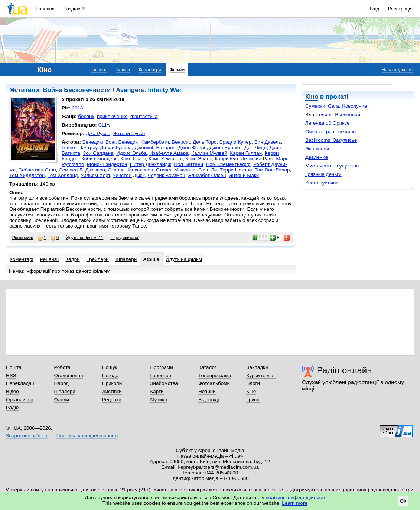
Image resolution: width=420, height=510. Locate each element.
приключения (112, 116)
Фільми (177, 70)
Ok (403, 501)
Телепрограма (215, 375)
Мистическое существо (332, 166)
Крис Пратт (133, 159)
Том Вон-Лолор (272, 170)
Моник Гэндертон (107, 164)
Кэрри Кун (226, 159)
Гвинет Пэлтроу (79, 148)
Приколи (112, 383)
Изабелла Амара (169, 153)
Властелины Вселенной (333, 115)
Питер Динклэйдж (151, 164)
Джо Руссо (98, 133)
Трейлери (98, 259)
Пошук (110, 367)
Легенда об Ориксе (327, 123)
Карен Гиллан (246, 153)
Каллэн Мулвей (209, 153)
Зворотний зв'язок (27, 436)
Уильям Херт (95, 175)
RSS (11, 375)
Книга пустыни (322, 183)
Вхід (375, 9)
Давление (317, 157)
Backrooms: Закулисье (331, 140)
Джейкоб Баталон (155, 148)
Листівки (112, 391)
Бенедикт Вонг (99, 142)
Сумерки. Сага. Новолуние (336, 106)
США (104, 125)
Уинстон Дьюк (128, 175)
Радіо (12, 407)
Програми (161, 367)
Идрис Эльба (131, 153)
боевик (86, 116)
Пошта (14, 367)
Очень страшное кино (331, 132)
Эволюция (317, 149)
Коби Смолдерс (100, 159)
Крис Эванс (199, 159)
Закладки (257, 367)
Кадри (73, 259)
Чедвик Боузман (166, 175)
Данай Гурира (116, 148)
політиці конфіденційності (296, 498)
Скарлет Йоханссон (130, 170)
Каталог (207, 367)
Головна (45, 9)
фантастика (144, 116)
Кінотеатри (150, 70)
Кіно (312, 97)
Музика (158, 400)
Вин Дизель (268, 142)
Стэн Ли (208, 170)
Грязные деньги (323, 174)
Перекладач (20, 383)
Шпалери (126, 259)
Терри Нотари (236, 170)
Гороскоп (160, 375)
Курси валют (261, 375)
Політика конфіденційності (87, 436)
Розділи (72, 9)
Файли (61, 400)
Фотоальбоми (214, 383)
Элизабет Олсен (207, 175)
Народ (61, 383)
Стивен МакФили (176, 170)
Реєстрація (400, 9)
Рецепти (112, 400)
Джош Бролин (225, 148)
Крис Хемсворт (166, 159)
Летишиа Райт (257, 159)
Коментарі (21, 259)
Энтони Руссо (129, 133)
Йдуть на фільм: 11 (84, 238)
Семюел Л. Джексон (82, 170)
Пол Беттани (188, 164)
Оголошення (68, 375)
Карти (157, 391)
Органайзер (19, 400)
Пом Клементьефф (228, 164)
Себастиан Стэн (37, 170)
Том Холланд (63, 175)
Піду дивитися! (125, 238)
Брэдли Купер (236, 142)
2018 (78, 108)
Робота (62, 367)
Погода (110, 375)
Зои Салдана (98, 153)
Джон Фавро (193, 148)
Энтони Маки (244, 175)
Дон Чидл (255, 148)
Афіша (123, 70)
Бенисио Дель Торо (194, 142)
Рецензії (49, 259)
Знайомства (164, 383)
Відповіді (209, 400)
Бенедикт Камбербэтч (143, 142)
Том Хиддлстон (27, 175)
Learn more (295, 503)
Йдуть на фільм (184, 259)
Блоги (253, 383)
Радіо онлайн (344, 370)
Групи (253, 400)
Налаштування (397, 70)
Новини (207, 391)
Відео (12, 391)
